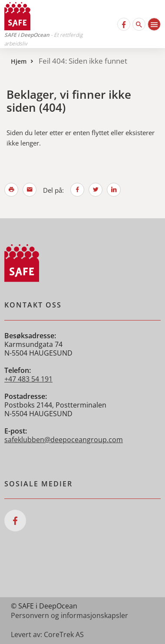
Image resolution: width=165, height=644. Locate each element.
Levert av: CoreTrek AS (47, 634)
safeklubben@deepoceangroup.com (64, 440)
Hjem (19, 61)
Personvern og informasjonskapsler (69, 615)
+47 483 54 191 (28, 379)
